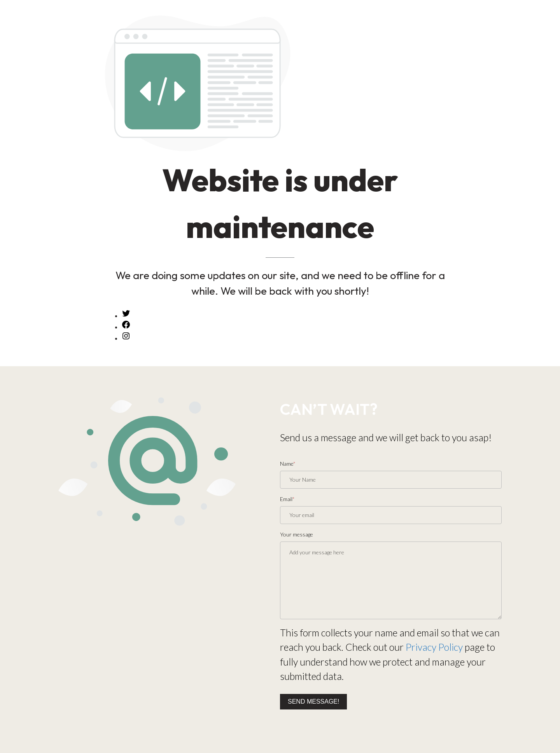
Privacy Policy (434, 647)
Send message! (313, 701)
